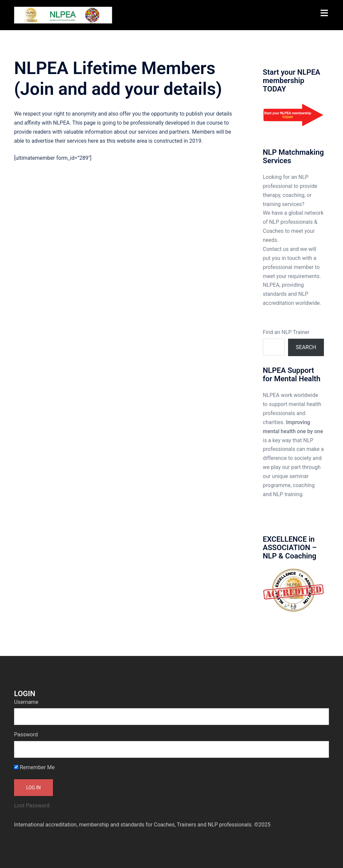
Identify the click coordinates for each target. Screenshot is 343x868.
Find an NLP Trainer (286, 332)
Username (26, 702)
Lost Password (32, 806)
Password (26, 735)
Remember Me (34, 767)
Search (306, 347)
